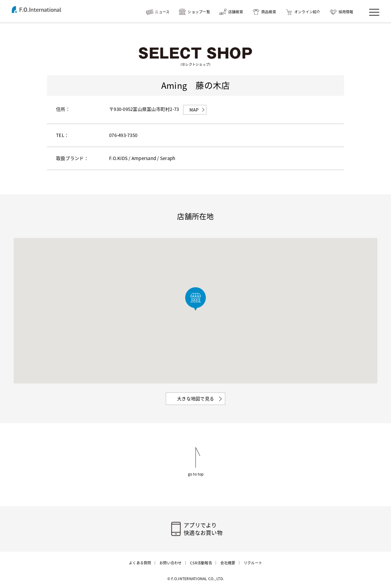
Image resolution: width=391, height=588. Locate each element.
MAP (194, 110)
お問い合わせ (171, 563)
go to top (196, 474)
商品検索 (269, 12)
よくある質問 (140, 563)
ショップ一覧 (199, 12)
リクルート (253, 563)
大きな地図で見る (195, 399)
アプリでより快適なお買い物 (203, 529)
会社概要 (228, 563)
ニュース (162, 12)
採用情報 (346, 12)
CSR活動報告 (201, 563)
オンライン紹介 (307, 12)
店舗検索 (236, 12)
